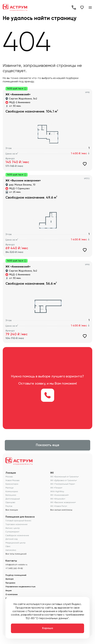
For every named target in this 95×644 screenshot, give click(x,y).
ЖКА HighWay (57, 491)
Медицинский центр (15, 543)
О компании (12, 595)
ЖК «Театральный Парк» (63, 484)
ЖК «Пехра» (56, 488)
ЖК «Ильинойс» (58, 499)
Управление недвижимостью (21, 587)
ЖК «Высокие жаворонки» (63, 502)
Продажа (10, 583)
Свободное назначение (17, 535)
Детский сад (12, 539)
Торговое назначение (16, 524)
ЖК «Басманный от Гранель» (65, 477)
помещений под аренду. (19, 81)
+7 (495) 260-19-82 (74, 8)
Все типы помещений (16, 554)
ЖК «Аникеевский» (60, 495)
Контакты (11, 561)
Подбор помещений (16, 575)
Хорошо (47, 628)
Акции (9, 591)
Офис (8, 546)
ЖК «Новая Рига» (59, 506)
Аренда (9, 579)
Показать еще (48, 445)
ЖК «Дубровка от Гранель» (64, 480)
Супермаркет (12, 532)
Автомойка (11, 550)
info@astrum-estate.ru (16, 565)
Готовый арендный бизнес (18, 521)
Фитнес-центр (13, 528)
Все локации (12, 510)
